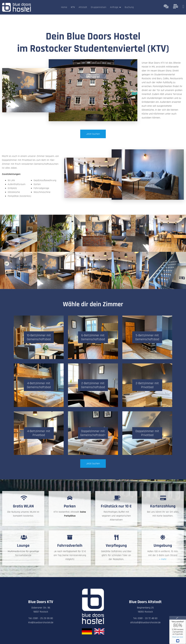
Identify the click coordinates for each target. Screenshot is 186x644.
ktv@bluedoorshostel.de (41, 622)
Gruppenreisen (99, 7)
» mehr (163, 559)
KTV (73, 7)
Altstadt (83, 7)
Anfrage (114, 7)
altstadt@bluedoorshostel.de (145, 622)
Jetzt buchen (93, 134)
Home (64, 7)
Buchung (129, 7)
